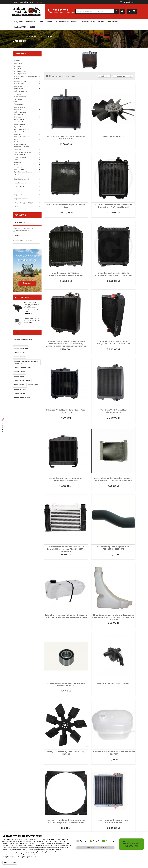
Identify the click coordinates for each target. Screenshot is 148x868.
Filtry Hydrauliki (20, 74)
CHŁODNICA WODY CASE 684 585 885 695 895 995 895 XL (66, 138)
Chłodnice (18, 94)
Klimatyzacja (19, 119)
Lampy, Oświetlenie (21, 137)
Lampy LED (18, 174)
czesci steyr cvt (21, 348)
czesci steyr (19, 376)
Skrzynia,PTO (19, 114)
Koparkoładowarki (21, 183)
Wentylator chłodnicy (113, 136)
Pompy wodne (20, 107)
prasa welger (20, 393)
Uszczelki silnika (20, 81)
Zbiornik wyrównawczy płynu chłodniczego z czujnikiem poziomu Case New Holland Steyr (66, 616)
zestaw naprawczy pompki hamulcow (26, 362)
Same (16, 164)
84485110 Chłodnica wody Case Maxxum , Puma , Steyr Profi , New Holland (113, 206)
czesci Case (33, 385)
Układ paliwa (19, 89)
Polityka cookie (9, 857)
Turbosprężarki (20, 104)
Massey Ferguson (20, 157)
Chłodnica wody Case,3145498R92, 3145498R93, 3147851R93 (66, 479)
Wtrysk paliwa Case (23, 339)
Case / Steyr (18, 63)
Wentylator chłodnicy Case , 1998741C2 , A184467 (66, 753)
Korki (16, 139)
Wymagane (84, 841)
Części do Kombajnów (22, 179)
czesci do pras (20, 344)
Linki (16, 142)
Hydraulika (18, 127)
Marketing (110, 841)
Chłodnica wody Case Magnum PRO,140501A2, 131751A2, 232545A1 (113, 343)
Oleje (16, 207)
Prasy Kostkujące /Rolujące (24, 203)
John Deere (18, 150)
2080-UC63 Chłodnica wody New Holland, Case (66, 206)
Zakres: (15, 241)
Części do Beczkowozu (22, 199)
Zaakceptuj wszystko (131, 844)
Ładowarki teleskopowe (22, 187)
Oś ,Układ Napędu (21, 122)
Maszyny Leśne (19, 191)
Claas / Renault (20, 155)
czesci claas (19, 352)
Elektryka (18, 134)
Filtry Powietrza (20, 71)
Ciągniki (17, 60)
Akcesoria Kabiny (20, 132)
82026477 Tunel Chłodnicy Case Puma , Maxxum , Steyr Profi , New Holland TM (66, 821)
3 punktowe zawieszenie (23, 172)
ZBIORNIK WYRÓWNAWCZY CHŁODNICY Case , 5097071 (113, 753)
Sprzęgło (17, 110)
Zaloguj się (122, 11)
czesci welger (20, 389)
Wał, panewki (19, 84)
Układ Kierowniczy (21, 124)
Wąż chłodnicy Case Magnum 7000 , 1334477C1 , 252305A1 (113, 548)
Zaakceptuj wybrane (95, 848)
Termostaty (18, 99)
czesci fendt (20, 357)
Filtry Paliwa (19, 69)
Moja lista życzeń (127, 2)
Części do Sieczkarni (21, 195)
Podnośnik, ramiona (22, 129)
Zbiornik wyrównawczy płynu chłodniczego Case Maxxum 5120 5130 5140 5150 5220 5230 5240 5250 (113, 617)
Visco (16, 101)
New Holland (20, 372)
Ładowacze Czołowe (22, 147)
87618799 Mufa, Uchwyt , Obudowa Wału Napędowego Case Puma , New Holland (32, 307)
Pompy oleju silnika (21, 86)
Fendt (16, 160)
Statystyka (97, 841)
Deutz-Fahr (18, 162)
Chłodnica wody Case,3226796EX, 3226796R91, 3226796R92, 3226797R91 (113, 274)
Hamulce (17, 117)
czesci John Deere (22, 380)
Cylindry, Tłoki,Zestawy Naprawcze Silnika (27, 77)
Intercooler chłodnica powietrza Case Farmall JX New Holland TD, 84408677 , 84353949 (66, 549)
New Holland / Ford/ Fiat (23, 152)
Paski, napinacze (20, 97)
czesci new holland (22, 367)
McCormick (18, 167)
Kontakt (39, 2)
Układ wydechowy (21, 112)
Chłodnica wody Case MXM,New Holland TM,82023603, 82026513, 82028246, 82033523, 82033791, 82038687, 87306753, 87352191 (66, 345)
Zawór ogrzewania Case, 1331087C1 (113, 683)
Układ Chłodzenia (21, 91)
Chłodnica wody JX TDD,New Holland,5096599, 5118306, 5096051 (66, 274)
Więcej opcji (10, 863)
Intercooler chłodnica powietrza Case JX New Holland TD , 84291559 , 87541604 (113, 479)
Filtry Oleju (18, 66)
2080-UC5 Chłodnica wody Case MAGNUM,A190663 (113, 821)
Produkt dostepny (23, 231)
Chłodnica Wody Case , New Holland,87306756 (113, 411)
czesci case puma (22, 398)
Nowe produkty (23, 297)
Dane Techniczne (20, 144)
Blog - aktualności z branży (24, 2)
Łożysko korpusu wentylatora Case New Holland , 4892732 (66, 685)
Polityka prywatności (27, 857)
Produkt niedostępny (24, 228)
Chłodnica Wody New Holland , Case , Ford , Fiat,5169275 (66, 411)
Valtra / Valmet (19, 169)
